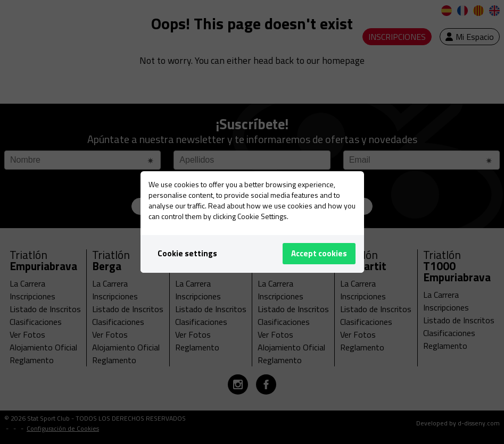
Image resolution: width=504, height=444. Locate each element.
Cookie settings (187, 253)
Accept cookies (319, 253)
